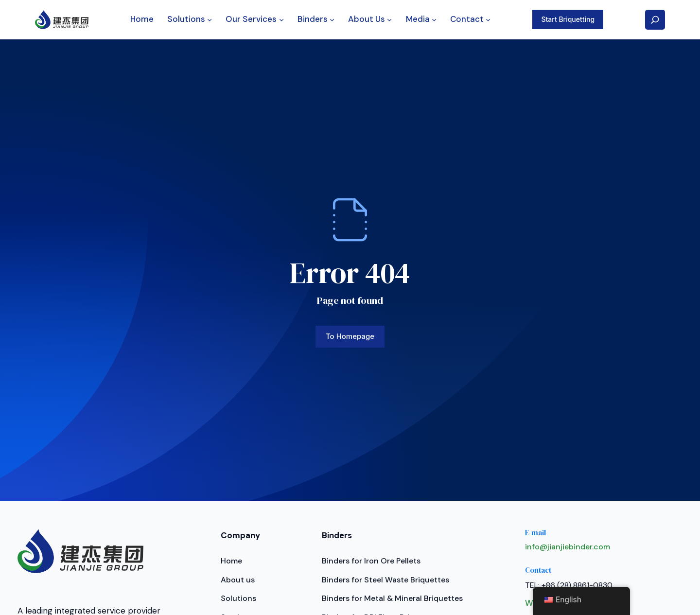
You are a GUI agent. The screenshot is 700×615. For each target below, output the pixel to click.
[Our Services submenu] (281, 19)
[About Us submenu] (389, 19)
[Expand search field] (655, 20)
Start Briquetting (568, 19)
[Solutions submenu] (210, 19)
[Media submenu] (434, 19)
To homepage (350, 336)
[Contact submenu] (488, 19)
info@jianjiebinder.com (568, 547)
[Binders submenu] (332, 19)
